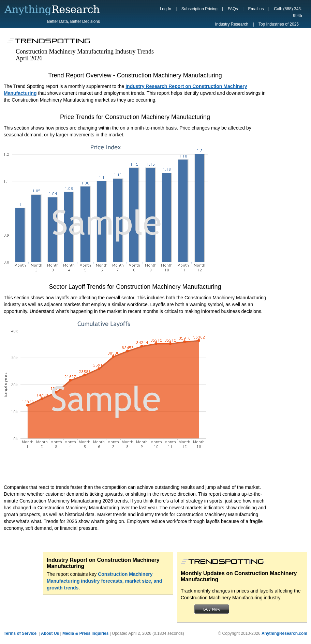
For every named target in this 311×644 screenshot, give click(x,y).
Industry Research (232, 24)
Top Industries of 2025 (279, 24)
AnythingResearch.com (284, 633)
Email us (256, 9)
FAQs (233, 9)
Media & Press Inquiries (85, 633)
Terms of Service (20, 633)
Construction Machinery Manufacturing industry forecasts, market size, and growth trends (104, 581)
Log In (166, 9)
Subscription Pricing (199, 9)
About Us (50, 633)
